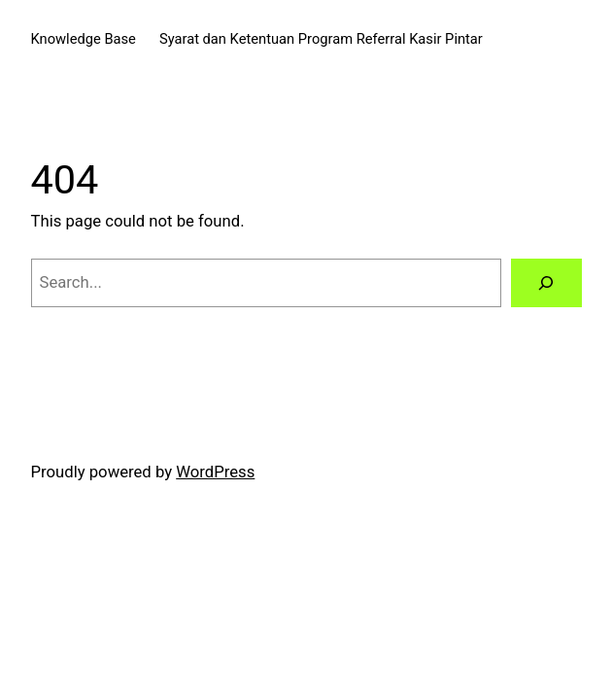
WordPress (215, 472)
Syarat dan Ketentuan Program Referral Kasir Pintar (321, 39)
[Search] (546, 283)
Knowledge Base (84, 39)
